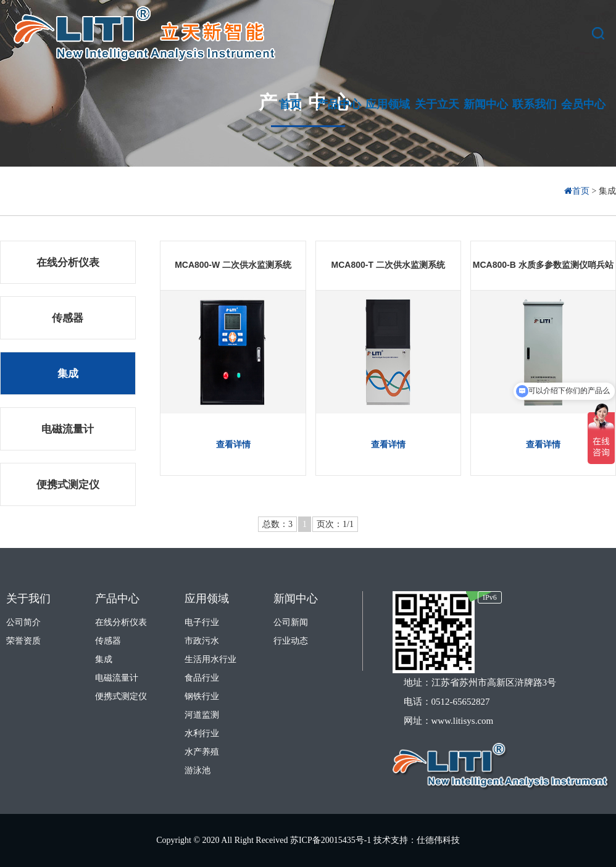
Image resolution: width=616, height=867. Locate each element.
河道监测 (202, 715)
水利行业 (202, 733)
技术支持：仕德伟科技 (417, 840)
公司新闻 (291, 622)
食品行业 (202, 678)
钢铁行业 (202, 696)
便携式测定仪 (68, 485)
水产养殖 (202, 752)
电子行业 (202, 622)
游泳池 (198, 770)
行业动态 (291, 641)
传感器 (68, 318)
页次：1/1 (335, 524)
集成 (68, 374)
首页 (578, 191)
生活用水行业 (210, 659)
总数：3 (277, 524)
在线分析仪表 (68, 263)
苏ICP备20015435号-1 (332, 840)
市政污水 (202, 641)
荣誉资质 (23, 641)
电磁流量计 (68, 429)
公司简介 (23, 622)
